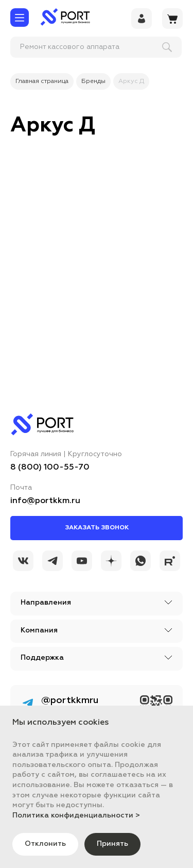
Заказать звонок (97, 528)
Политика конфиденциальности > (76, 815)
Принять (112, 844)
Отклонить (45, 844)
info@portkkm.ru (45, 501)
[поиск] (78, 47)
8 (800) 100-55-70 (50, 468)
